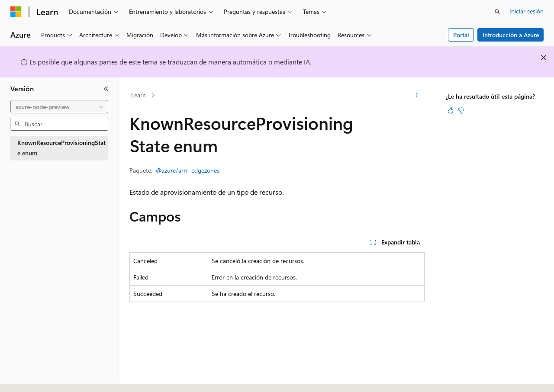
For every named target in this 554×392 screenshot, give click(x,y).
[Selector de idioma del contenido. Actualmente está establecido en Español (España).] (42, 378)
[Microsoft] (16, 12)
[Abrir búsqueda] (497, 12)
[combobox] (59, 107)
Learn (138, 95)
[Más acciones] (417, 96)
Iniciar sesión (527, 11)
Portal (461, 35)
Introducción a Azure (511, 35)
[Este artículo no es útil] (461, 110)
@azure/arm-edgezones (188, 170)
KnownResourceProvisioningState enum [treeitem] (61, 148)
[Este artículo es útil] (451, 110)
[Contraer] (106, 89)
